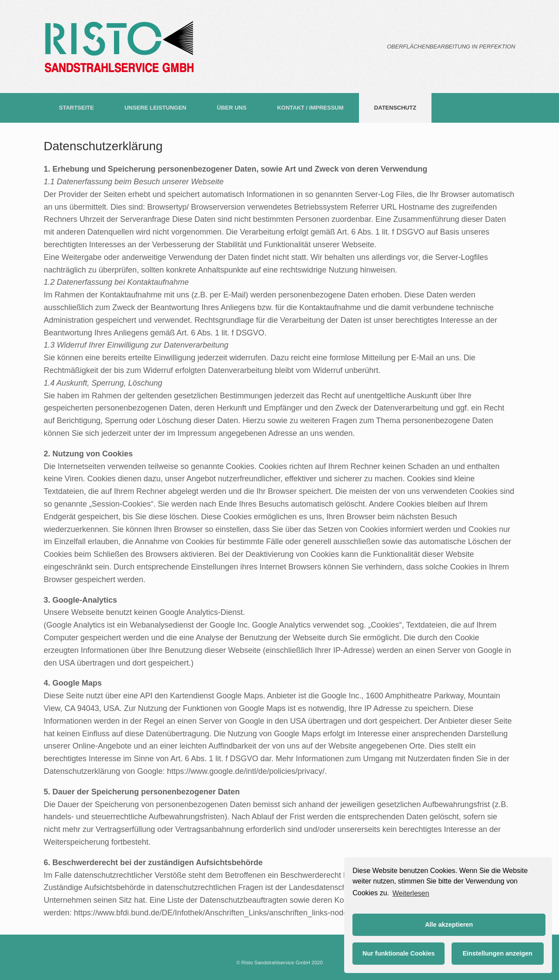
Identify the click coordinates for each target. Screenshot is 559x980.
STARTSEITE (76, 108)
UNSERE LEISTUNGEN (155, 108)
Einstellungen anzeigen (497, 953)
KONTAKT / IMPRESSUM (310, 108)
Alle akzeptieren (449, 925)
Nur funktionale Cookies (399, 953)
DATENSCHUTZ (395, 108)
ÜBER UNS (232, 108)
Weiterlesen (411, 893)
